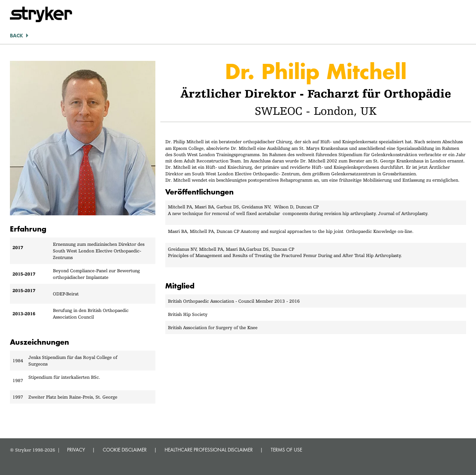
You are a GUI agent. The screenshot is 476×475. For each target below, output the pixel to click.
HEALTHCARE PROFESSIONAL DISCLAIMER (209, 450)
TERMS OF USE (286, 450)
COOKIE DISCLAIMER (125, 450)
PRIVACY (76, 450)
